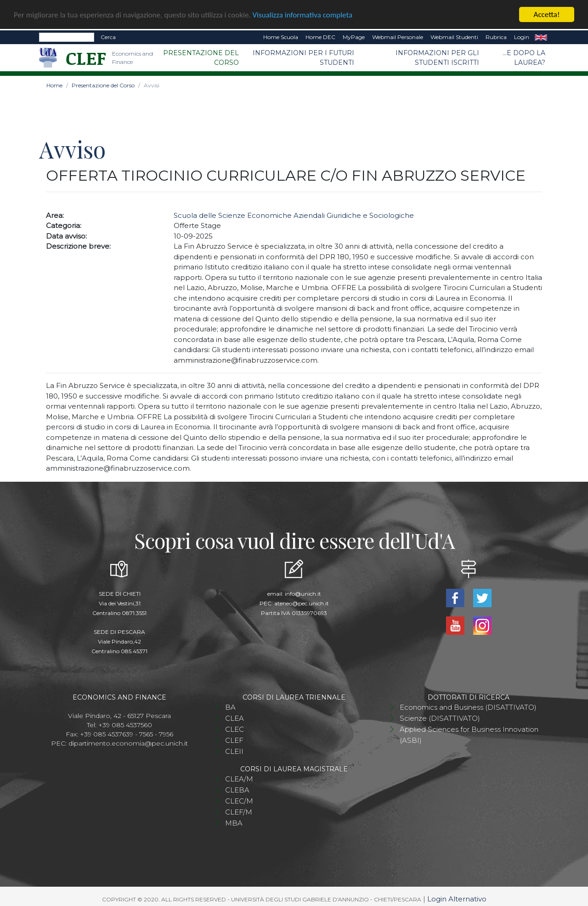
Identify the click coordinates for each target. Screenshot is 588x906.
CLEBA (237, 789)
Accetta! (547, 14)
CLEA (235, 718)
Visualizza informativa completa (303, 14)
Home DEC (320, 36)
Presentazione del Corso (201, 57)
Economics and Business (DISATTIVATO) (468, 707)
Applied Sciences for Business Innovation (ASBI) (469, 734)
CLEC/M (239, 801)
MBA (234, 823)
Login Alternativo (457, 898)
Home (54, 84)
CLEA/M (239, 778)
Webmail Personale (398, 36)
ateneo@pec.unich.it (302, 603)
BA (230, 707)
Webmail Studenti (454, 36)
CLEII (234, 751)
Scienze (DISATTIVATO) (440, 718)
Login (522, 36)
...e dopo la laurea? (524, 57)
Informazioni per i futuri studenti (303, 57)
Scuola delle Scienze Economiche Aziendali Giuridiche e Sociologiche (294, 214)
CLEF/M (239, 812)
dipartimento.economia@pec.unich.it (128, 743)
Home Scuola (281, 36)
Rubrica (496, 36)
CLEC (235, 729)
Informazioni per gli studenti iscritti (437, 57)
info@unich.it (303, 593)
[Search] (67, 36)
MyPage (354, 36)
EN (541, 36)
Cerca (108, 36)
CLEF (234, 740)
